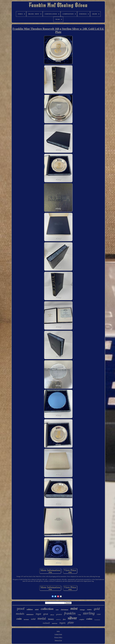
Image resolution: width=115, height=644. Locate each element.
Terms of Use (58, 640)
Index (58, 631)
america (58, 619)
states (89, 609)
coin (19, 619)
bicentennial (97, 620)
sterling (89, 613)
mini (37, 609)
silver (72, 618)
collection (47, 609)
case (99, 614)
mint (74, 609)
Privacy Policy (58, 637)
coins (89, 619)
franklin (70, 613)
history (51, 619)
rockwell (46, 623)
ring (79, 615)
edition (30, 609)
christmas (65, 610)
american (55, 623)
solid (33, 619)
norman (26, 619)
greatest (59, 614)
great (46, 614)
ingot (38, 614)
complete (82, 619)
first (64, 619)
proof (21, 609)
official (52, 615)
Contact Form (58, 634)
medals (20, 614)
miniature (30, 614)
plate (71, 622)
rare (57, 610)
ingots (62, 623)
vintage (82, 610)
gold (97, 609)
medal (42, 618)
